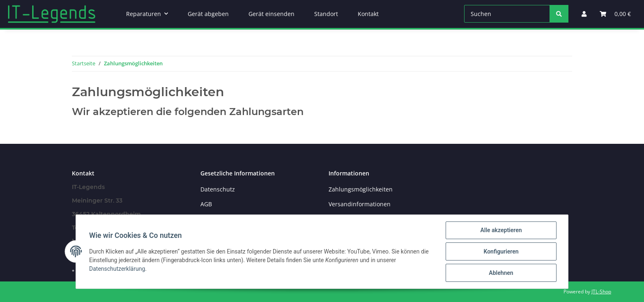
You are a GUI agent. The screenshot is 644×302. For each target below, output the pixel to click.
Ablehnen (501, 273)
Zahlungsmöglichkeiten (361, 189)
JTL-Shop (601, 292)
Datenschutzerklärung (117, 269)
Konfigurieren (501, 251)
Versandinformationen (360, 204)
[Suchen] (507, 14)
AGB (206, 204)
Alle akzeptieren (501, 230)
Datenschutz (218, 189)
